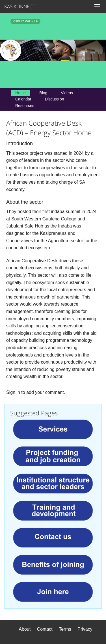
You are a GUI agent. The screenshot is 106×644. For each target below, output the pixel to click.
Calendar (23, 99)
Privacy (85, 629)
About (25, 629)
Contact (45, 629)
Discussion (55, 99)
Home (20, 93)
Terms (65, 629)
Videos (67, 93)
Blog (43, 93)
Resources (25, 106)
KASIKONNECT (17, 6)
